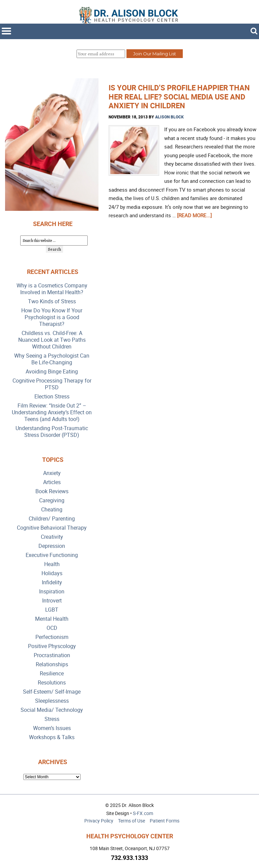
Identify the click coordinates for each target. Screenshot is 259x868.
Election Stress (52, 397)
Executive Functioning (52, 555)
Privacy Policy (99, 821)
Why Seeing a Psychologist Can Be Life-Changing (52, 359)
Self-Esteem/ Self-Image (52, 692)
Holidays (52, 573)
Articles (52, 482)
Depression (52, 546)
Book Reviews (52, 491)
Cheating (52, 510)
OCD (52, 628)
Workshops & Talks (52, 737)
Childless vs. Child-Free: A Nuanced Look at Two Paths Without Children (52, 340)
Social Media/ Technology (52, 710)
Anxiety (52, 473)
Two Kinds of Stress (52, 301)
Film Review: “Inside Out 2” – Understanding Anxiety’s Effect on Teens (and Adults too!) (52, 412)
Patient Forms (165, 821)
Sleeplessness (52, 701)
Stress (52, 719)
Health (52, 564)
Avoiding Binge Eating (52, 372)
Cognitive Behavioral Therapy (52, 528)
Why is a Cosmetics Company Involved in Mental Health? (52, 289)
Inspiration (52, 592)
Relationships (52, 664)
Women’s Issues (52, 728)
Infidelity (52, 582)
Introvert (52, 601)
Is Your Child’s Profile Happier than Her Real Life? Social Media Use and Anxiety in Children (179, 96)
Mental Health (52, 619)
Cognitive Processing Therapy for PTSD (52, 384)
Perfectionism (52, 637)
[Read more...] (194, 215)
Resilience (52, 674)
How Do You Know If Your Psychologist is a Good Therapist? (52, 317)
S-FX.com (143, 813)
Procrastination (52, 655)
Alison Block (169, 117)
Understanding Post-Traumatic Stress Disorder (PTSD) (52, 432)
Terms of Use (132, 821)
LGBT (52, 610)
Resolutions (52, 683)
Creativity (52, 537)
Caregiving (52, 500)
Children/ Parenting (52, 519)
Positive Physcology (52, 646)
